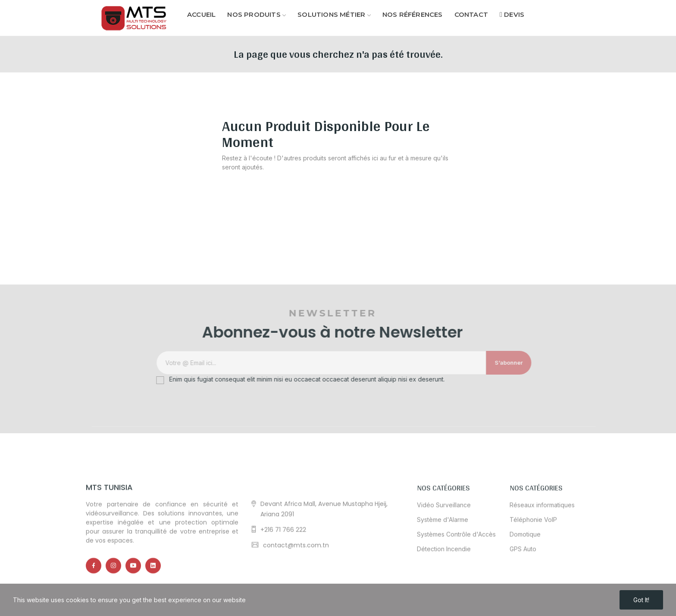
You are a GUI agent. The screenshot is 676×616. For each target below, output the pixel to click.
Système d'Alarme (443, 572)
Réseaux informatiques (542, 557)
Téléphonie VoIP (533, 572)
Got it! (641, 600)
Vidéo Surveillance (444, 557)
